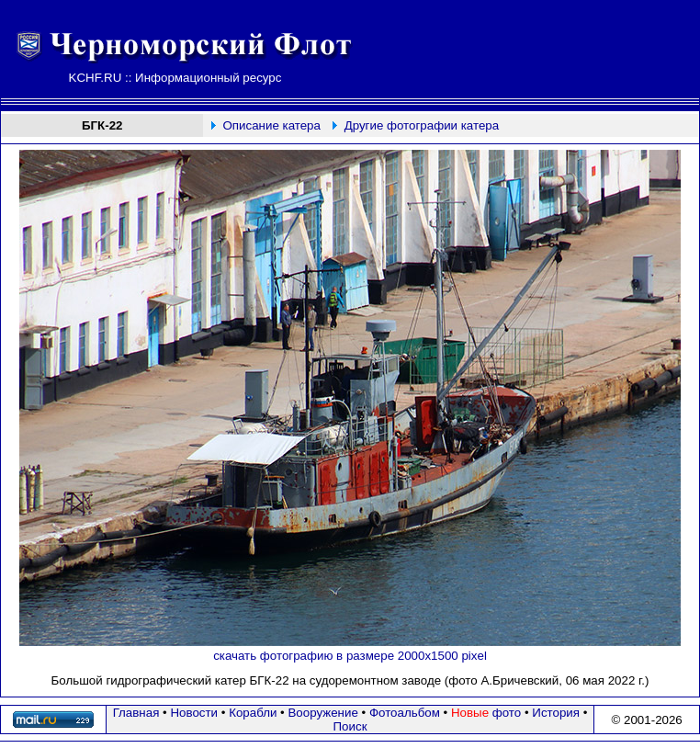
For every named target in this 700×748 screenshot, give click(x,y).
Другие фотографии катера (422, 125)
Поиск (350, 726)
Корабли (253, 713)
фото (486, 713)
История (556, 713)
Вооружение (322, 713)
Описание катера (271, 125)
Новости (194, 713)
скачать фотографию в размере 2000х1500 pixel (350, 656)
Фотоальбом (405, 713)
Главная (136, 713)
